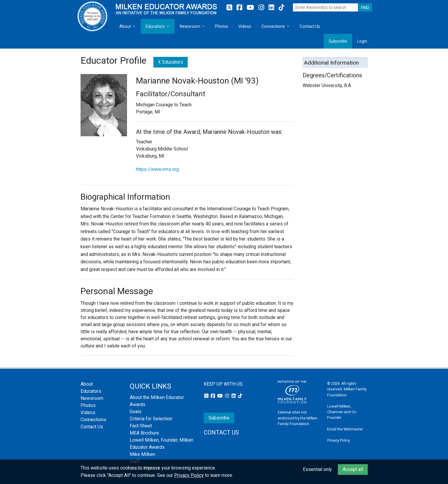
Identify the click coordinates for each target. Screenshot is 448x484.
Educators (155, 26)
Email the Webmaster (345, 429)
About (125, 26)
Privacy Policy (339, 440)
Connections (273, 26)
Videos (245, 26)
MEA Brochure (144, 433)
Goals (136, 412)
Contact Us (310, 26)
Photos (222, 26)
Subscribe (338, 41)
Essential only (317, 469)
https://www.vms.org (157, 169)
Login (362, 41)
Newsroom (190, 26)
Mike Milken (142, 454)
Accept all (353, 469)
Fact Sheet (141, 426)
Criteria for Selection (151, 419)
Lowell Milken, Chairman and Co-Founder (342, 412)
